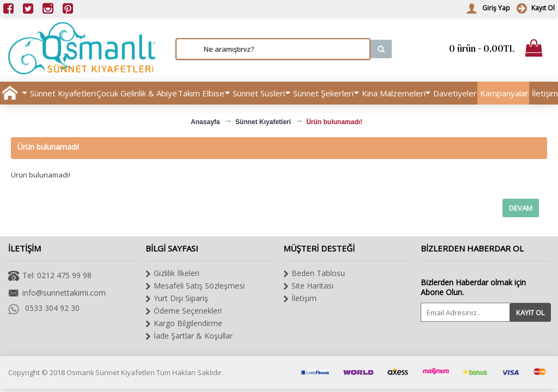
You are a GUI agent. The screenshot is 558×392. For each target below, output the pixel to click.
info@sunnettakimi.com (57, 294)
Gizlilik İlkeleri (172, 273)
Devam (521, 208)
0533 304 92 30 (44, 308)
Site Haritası (308, 286)
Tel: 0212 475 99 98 (50, 276)
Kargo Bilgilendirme (184, 323)
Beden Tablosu (314, 273)
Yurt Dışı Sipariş (177, 298)
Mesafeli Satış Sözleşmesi (195, 286)
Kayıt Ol (530, 313)
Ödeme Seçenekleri (184, 311)
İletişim (300, 298)
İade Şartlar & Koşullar (189, 336)
